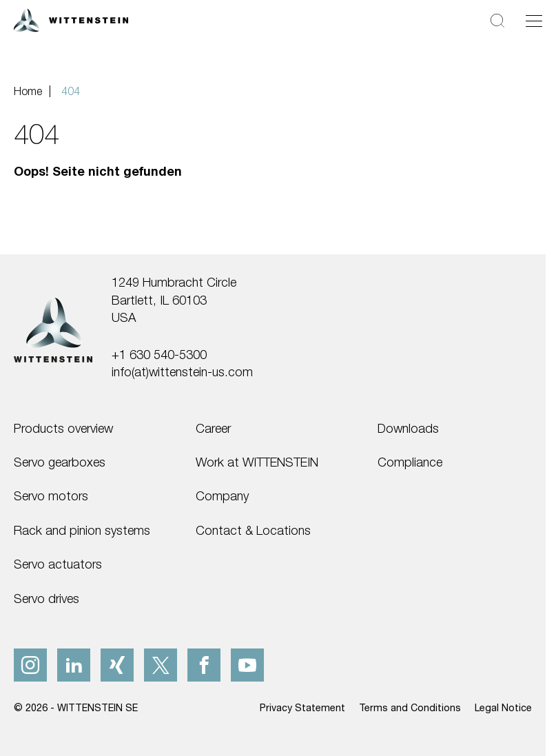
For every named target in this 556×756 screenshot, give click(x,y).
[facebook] (204, 665)
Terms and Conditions (410, 707)
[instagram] (30, 665)
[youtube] (247, 665)
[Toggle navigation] (534, 21)
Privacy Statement (302, 707)
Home (28, 91)
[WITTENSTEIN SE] (71, 19)
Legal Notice (503, 707)
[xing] (117, 665)
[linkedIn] (74, 665)
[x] (161, 665)
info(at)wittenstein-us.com (182, 371)
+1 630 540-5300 (159, 354)
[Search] (497, 20)
